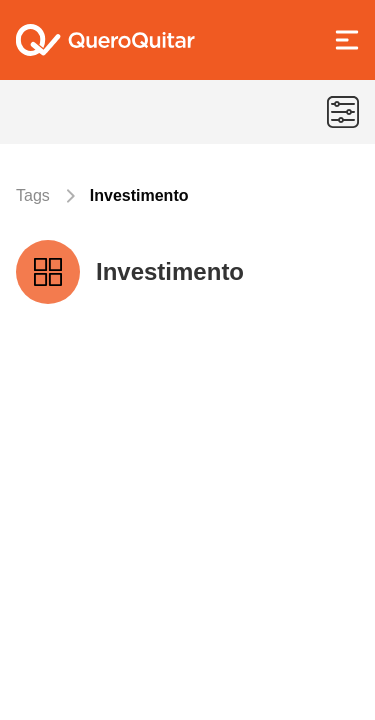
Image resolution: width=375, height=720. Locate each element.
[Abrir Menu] (347, 40)
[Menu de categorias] (343, 112)
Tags (33, 195)
